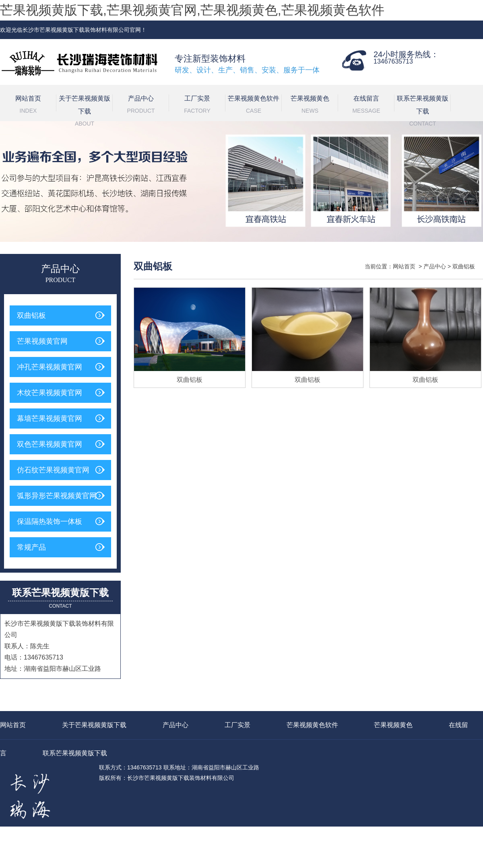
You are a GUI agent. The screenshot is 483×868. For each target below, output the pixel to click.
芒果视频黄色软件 (254, 106)
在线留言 (366, 106)
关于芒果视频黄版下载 (85, 108)
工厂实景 (197, 106)
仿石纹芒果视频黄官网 (53, 470)
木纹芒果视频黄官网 (50, 393)
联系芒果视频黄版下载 (423, 108)
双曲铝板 (31, 315)
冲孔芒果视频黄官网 (50, 367)
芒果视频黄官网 (42, 341)
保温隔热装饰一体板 (50, 522)
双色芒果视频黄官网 (50, 444)
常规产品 (31, 547)
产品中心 (141, 106)
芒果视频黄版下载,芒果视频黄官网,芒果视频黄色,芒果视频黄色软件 (192, 10)
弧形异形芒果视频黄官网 (57, 496)
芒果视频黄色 (310, 106)
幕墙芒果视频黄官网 (50, 419)
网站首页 (28, 106)
